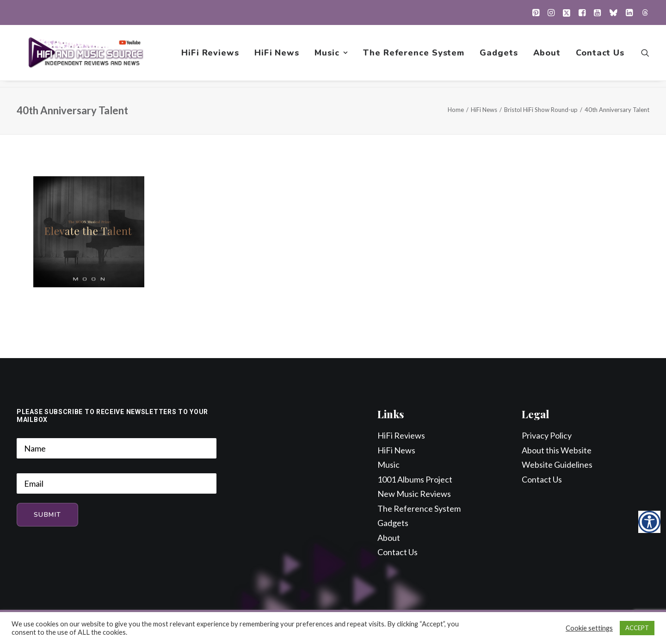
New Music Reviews (414, 494)
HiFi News (277, 56)
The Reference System (414, 56)
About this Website (557, 451)
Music (331, 56)
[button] (536, 12)
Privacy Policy (547, 436)
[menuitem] (536, 12)
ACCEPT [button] (637, 628)
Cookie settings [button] (589, 628)
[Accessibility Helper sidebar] (649, 522)
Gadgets (499, 56)
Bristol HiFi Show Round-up (541, 110)
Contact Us (600, 56)
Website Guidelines (557, 465)
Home (456, 110)
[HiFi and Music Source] (87, 56)
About (547, 56)
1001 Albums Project (415, 480)
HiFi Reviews (210, 56)
